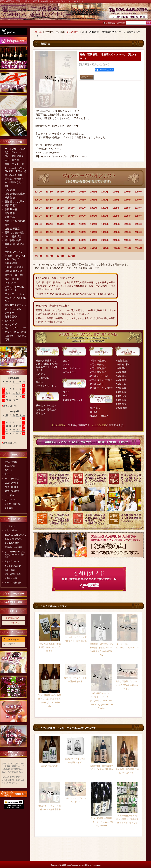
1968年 (116, 208)
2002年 (50, 240)
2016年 (94, 248)
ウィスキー (11, 283)
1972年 (50, 216)
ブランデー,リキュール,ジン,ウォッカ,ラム (15, 298)
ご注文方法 (10, 526)
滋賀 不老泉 (11, 205)
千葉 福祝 (10, 198)
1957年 (105, 200)
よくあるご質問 (12, 543)
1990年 (138, 224)
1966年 (94, 208)
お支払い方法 (11, 531)
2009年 (127, 240)
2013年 (61, 248)
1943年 (61, 192)
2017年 (105, 248)
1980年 (138, 216)
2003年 (61, 240)
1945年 (83, 192)
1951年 (38, 200)
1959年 (127, 200)
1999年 (127, 232)
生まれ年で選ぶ (13, 160)
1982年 (50, 224)
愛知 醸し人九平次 (15, 202)
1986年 (94, 224)
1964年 (72, 208)
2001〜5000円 (11, 487)
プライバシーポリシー (14, 594)
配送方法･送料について (15, 535)
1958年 (116, 200)
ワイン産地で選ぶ (14, 156)
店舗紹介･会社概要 (13, 547)
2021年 (38, 256)
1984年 (72, 224)
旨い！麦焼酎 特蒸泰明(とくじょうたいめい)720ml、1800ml (101, 822)
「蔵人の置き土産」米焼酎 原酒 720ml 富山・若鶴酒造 (49, 647)
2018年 (116, 248)
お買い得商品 (11, 462)
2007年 (105, 240)
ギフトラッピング (13, 566)
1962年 (50, 208)
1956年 (94, 200)
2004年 (72, 240)
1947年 (105, 192)
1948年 (116, 192)
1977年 (105, 216)
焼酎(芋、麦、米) (14, 275)
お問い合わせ (142, 14)
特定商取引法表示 (14, 602)
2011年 (38, 248)
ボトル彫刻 (10, 570)
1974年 (72, 216)
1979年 (127, 216)
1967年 (105, 208)
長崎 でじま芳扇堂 (15, 232)
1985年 (83, 224)
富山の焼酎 (72, 32)
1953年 (61, 200)
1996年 (94, 232)
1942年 (50, 192)
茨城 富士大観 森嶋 (15, 194)
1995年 (83, 232)
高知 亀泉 (10, 213)
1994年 (72, 232)
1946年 (94, 192)
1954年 (72, 200)
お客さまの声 (11, 578)
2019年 (127, 248)
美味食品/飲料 (12, 317)
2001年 (38, 240)
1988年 (116, 224)
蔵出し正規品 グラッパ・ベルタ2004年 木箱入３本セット (127, 685)
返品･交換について (13, 539)
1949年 (127, 192)
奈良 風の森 (11, 209)
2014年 (72, 248)
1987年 (105, 224)
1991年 (38, 232)
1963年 (61, 208)
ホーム (38, 32)
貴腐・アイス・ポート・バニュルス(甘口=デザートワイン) (15, 168)
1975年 (83, 216)
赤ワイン (9, 470)
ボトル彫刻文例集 (13, 574)
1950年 (138, 192)
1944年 (72, 192)
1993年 (61, 232)
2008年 (116, 240)
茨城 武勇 (10, 190)
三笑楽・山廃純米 (49, 766)
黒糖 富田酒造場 (13, 271)
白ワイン (9, 474)
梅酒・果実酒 (12, 279)
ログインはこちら (13, 623)
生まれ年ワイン (12, 561)
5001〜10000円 (12, 491)
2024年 (72, 256)
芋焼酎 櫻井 (11, 263)
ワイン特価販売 (13, 236)
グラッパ (9, 313)
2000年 (138, 232)
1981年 (38, 224)
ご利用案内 (111, 23)
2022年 (50, 256)
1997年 (105, 232)
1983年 (61, 224)
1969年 (127, 208)
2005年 (83, 240)
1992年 (50, 232)
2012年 (50, 248)
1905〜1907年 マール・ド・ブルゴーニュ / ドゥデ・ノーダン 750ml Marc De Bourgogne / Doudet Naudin (101, 701)
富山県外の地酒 (13, 240)
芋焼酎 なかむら (13, 252)
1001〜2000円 (11, 483)
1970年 (138, 208)
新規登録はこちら (13, 618)
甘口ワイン (10, 500)
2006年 (94, 240)
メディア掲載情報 (13, 583)
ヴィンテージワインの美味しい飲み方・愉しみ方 (15, 554)
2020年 (138, 248)
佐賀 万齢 (10, 217)
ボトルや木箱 (99, 425)
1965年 (83, 208)
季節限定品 (10, 466)
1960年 (138, 200)
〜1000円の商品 (12, 479)
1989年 (127, 224)
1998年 (116, 232)
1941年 (38, 192)
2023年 (61, 256)
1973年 (61, 216)
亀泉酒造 (9, 508)
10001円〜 (9, 495)
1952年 (50, 200)
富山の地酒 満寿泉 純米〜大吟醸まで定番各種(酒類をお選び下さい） (127, 819)
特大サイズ (11, 324)
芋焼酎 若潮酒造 (14, 267)
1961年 (38, 208)
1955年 (83, 200)
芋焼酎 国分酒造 (13, 504)
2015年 (83, 248)
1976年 (94, 216)
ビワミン (9, 320)
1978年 (116, 216)
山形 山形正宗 (12, 229)
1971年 (38, 216)
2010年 (138, 240)
